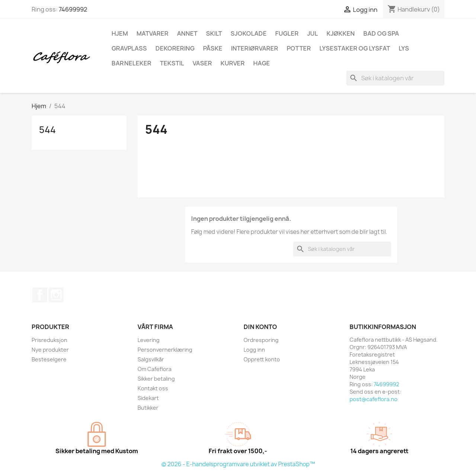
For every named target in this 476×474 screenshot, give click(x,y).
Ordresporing (261, 340)
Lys (404, 48)
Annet (187, 33)
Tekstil (172, 63)
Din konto (260, 327)
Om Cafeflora (155, 369)
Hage (262, 63)
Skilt (214, 33)
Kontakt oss (153, 388)
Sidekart (148, 398)
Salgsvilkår (151, 359)
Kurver (233, 63)
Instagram (56, 295)
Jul (313, 33)
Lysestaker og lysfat (355, 48)
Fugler (287, 33)
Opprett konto (262, 359)
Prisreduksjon (49, 340)
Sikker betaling (156, 379)
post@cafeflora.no (374, 399)
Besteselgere (49, 359)
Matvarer (152, 33)
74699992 (73, 9)
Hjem (120, 33)
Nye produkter (50, 350)
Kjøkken (341, 33)
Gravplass (129, 48)
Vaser (202, 63)
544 (47, 130)
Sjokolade (249, 33)
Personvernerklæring (165, 350)
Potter (299, 48)
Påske (213, 48)
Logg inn (254, 350)
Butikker (148, 408)
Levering (149, 340)
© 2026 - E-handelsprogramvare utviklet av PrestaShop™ (238, 464)
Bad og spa (381, 33)
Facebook (40, 295)
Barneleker (131, 63)
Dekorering (175, 48)
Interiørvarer (255, 48)
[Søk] (395, 78)
